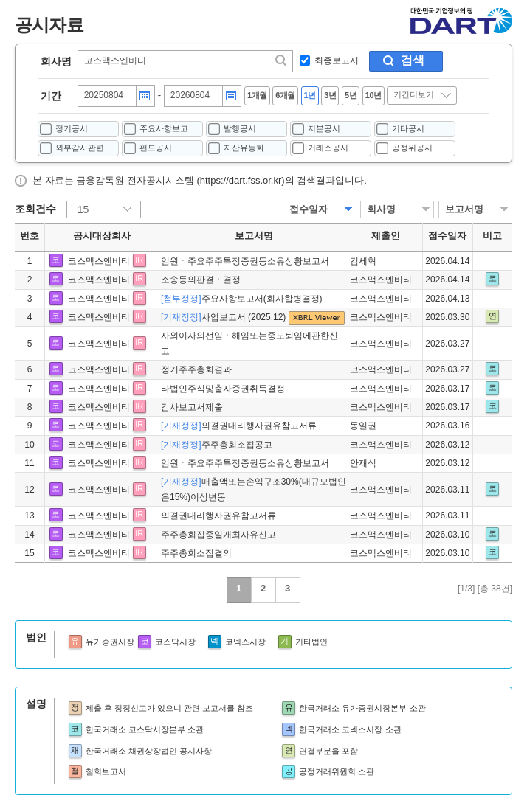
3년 (330, 95)
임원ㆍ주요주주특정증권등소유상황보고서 (245, 261)
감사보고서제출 (192, 407)
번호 (30, 236)
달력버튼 (145, 96)
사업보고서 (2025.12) (225, 317)
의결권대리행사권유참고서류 (239, 426)
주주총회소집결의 (196, 553)
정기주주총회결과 (196, 369)
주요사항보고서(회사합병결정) (242, 299)
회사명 (56, 61)
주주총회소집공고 (217, 445)
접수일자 (309, 209)
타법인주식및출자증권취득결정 (223, 389)
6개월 (285, 95)
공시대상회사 (102, 236)
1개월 (257, 95)
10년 (373, 95)
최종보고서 (337, 60)
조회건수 (35, 209)
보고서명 (464, 209)
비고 (492, 236)
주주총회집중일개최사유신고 (218, 535)
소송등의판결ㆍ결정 (201, 280)
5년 (351, 95)
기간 (51, 96)
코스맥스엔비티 (99, 261)
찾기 (282, 60)
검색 (413, 60)
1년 (310, 95)
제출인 (386, 236)
